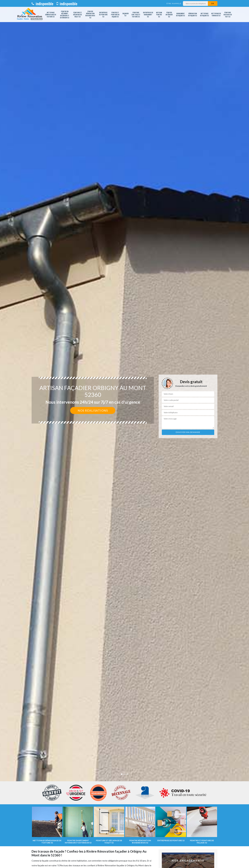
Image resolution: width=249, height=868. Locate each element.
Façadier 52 (126, 14)
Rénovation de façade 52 (193, 14)
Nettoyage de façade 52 (205, 14)
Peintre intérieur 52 (169, 15)
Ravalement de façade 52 (181, 14)
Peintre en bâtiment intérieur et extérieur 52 (65, 14)
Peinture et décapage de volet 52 (77, 15)
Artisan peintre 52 (159, 15)
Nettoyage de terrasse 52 (216, 14)
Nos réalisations (93, 410)
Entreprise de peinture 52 (103, 15)
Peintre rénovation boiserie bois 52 (90, 14)
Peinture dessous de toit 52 (228, 15)
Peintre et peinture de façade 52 (115, 15)
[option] (124, 434)
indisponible (42, 3)
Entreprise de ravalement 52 (148, 15)
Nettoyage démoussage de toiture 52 (51, 15)
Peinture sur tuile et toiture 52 (136, 15)
